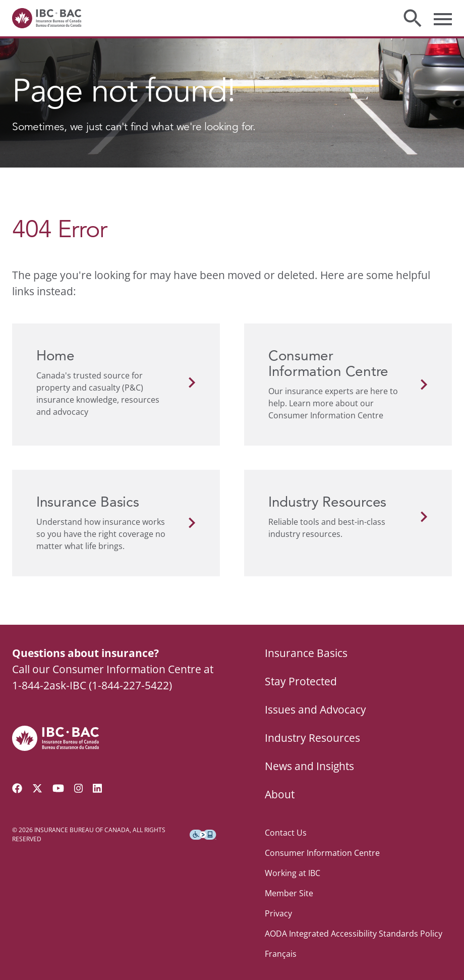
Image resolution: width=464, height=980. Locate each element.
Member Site (289, 893)
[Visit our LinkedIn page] (97, 788)
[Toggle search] (413, 18)
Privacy (278, 913)
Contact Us (286, 833)
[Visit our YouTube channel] (58, 788)
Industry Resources (312, 738)
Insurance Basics (306, 653)
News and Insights (309, 766)
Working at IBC (293, 873)
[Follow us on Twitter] (37, 788)
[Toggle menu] (443, 18)
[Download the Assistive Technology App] (203, 835)
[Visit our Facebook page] (17, 788)
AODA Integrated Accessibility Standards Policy (354, 934)
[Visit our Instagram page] (79, 788)
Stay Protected (301, 681)
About (280, 794)
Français (281, 954)
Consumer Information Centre (322, 853)
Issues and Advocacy (315, 710)
